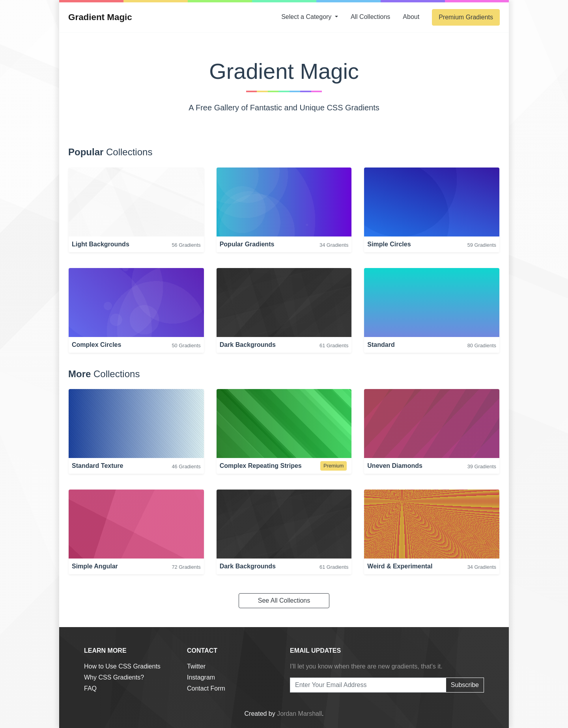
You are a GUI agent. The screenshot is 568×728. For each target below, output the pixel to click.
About (411, 17)
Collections (370, 17)
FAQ (90, 688)
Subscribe (465, 685)
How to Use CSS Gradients (122, 666)
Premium (466, 17)
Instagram (201, 677)
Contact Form (206, 688)
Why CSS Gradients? (114, 677)
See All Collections (284, 600)
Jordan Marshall (299, 714)
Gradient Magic (100, 17)
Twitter (196, 666)
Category (307, 17)
